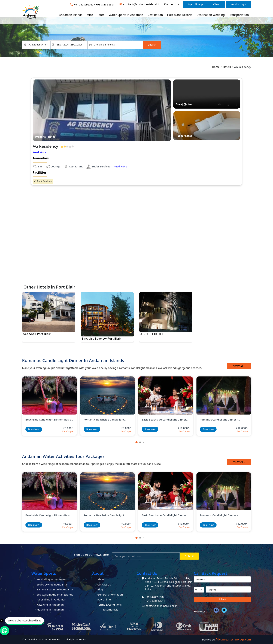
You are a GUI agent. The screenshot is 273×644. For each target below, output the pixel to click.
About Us (103, 579)
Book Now (34, 429)
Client (216, 4)
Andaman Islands (71, 15)
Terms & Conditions (110, 605)
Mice (90, 15)
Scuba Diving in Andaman (53, 584)
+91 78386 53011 (106, 5)
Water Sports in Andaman (126, 15)
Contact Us (172, 4)
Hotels (227, 67)
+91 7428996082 (84, 5)
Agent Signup (195, 4)
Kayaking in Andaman (50, 605)
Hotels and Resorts (180, 15)
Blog (100, 589)
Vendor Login (238, 4)
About (98, 573)
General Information (110, 594)
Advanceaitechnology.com (233, 640)
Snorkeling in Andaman (51, 579)
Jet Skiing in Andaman (50, 609)
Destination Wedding (211, 15)
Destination (155, 15)
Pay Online (104, 599)
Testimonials (110, 609)
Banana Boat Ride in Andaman (56, 589)
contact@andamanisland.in (142, 4)
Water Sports (44, 573)
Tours (101, 15)
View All (239, 366)
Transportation (239, 15)
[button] (136, 442)
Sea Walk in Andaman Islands (55, 594)
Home (216, 67)
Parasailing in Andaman (51, 599)
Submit (189, 556)
